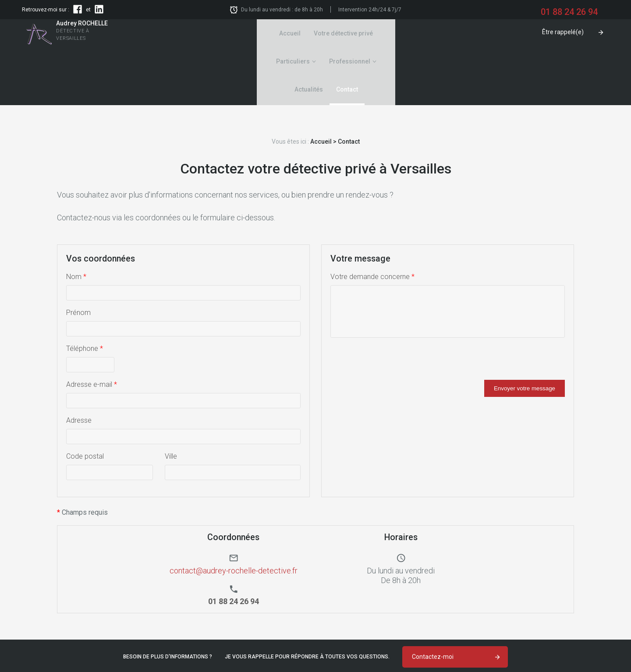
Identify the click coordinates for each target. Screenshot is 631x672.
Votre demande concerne (372, 221)
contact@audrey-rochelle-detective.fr (234, 515)
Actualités (419, 33)
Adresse (79, 364)
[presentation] (397, 307)
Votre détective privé (248, 33)
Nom (76, 221)
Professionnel (365, 33)
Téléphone (85, 292)
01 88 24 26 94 (234, 648)
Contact (457, 33)
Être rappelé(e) (563, 32)
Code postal (85, 400)
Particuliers (308, 33)
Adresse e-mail (92, 328)
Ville (171, 400)
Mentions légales (585, 641)
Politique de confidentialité (570, 649)
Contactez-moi (433, 601)
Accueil (195, 33)
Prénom (78, 256)
